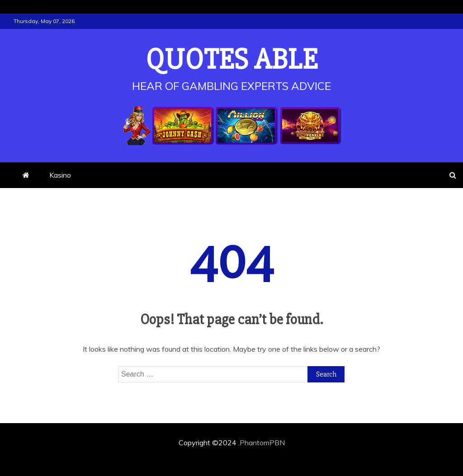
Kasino (60, 175)
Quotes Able (232, 60)
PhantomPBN (262, 443)
